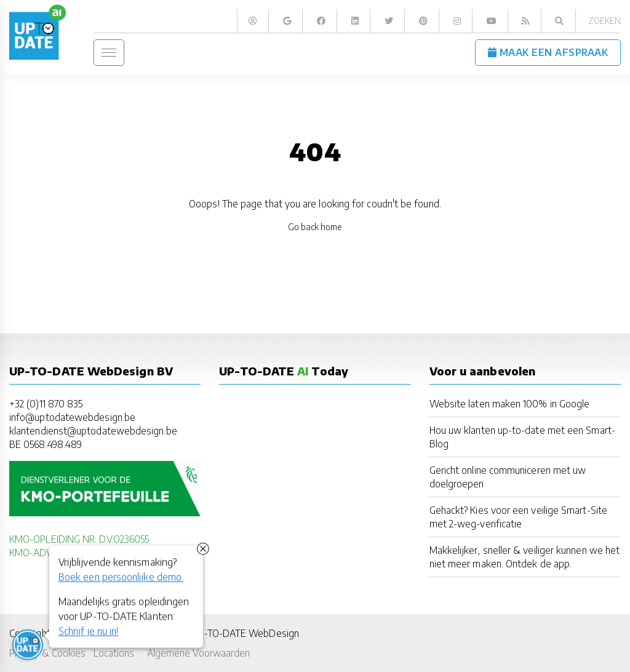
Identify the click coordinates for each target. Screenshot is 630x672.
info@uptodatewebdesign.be (72, 417)
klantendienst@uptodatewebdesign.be (93, 430)
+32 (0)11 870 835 (46, 403)
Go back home (315, 227)
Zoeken (604, 21)
